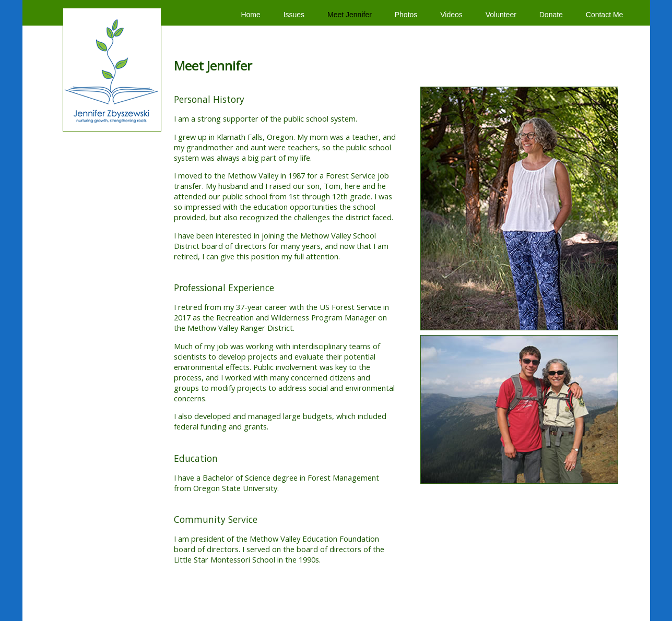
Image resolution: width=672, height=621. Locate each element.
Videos (451, 15)
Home (250, 15)
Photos (406, 15)
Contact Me (605, 15)
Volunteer (501, 15)
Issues (294, 15)
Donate (551, 15)
